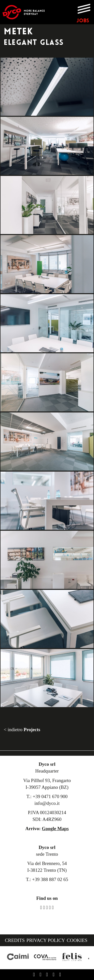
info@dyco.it (47, 803)
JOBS (83, 21)
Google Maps (55, 829)
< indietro (22, 730)
